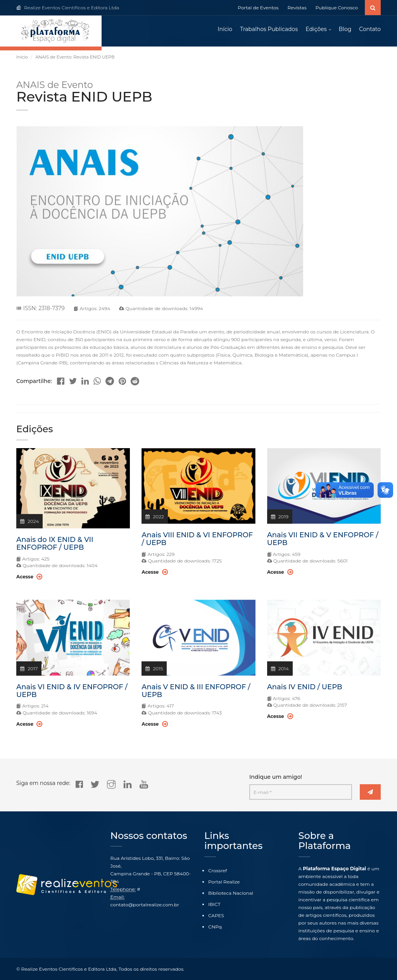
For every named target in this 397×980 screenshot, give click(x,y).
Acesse (29, 577)
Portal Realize (224, 882)
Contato (370, 29)
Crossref (217, 870)
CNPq (215, 927)
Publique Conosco (337, 8)
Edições (316, 29)
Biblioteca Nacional (231, 893)
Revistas (297, 8)
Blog (345, 29)
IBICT (214, 904)
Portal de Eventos (258, 8)
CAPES (216, 915)
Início (225, 29)
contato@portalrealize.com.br (145, 905)
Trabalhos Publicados (269, 29)
